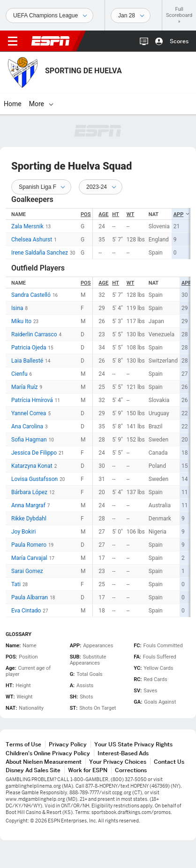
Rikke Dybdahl (29, 519)
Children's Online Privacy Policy (48, 753)
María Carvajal (29, 558)
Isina (17, 308)
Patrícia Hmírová (32, 400)
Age (103, 214)
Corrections (131, 770)
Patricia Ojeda (29, 348)
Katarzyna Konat (32, 466)
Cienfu (19, 374)
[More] (51, 104)
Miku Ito (21, 321)
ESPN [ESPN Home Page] (51, 41)
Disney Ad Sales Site (33, 770)
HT (115, 214)
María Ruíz (24, 387)
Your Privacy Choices (118, 762)
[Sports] (49, 15)
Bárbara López (29, 492)
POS (86, 214)
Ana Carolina (27, 426)
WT (131, 214)
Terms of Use (23, 744)
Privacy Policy (68, 744)
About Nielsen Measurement (44, 762)
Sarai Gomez (27, 571)
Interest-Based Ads (123, 753)
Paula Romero (29, 545)
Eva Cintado (26, 611)
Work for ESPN (88, 770)
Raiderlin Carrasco (34, 334)
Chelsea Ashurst (32, 240)
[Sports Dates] (131, 15)
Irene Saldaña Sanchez (40, 253)
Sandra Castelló (31, 295)
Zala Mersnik (27, 226)
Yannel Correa (29, 413)
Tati (16, 584)
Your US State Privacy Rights (133, 744)
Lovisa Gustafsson (34, 479)
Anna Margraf (28, 505)
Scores (179, 41)
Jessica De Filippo (34, 453)
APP (182, 214)
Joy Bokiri (23, 532)
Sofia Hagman (29, 440)
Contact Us (169, 762)
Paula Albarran (30, 597)
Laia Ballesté (27, 361)
